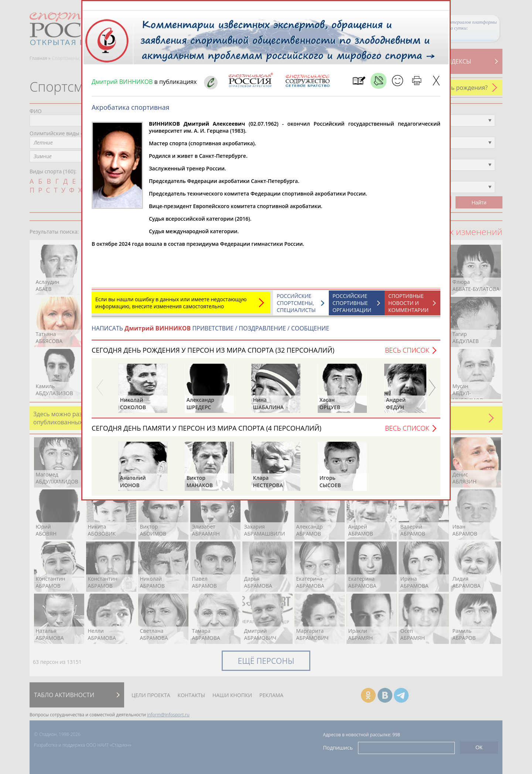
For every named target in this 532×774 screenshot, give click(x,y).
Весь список (407, 354)
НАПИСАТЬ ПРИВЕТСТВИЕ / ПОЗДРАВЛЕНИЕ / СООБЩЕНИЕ (210, 332)
